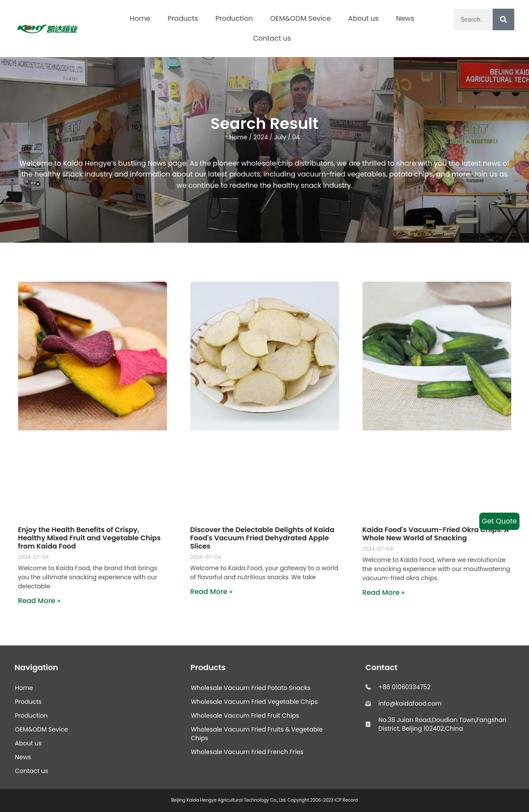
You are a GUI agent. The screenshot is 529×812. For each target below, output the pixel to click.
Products (183, 18)
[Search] (503, 19)
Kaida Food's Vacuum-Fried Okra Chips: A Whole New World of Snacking (436, 534)
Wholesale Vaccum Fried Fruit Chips (245, 716)
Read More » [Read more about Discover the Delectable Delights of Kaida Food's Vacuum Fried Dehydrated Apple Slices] (212, 592)
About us (364, 18)
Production (234, 18)
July (280, 137)
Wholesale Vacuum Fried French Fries (247, 752)
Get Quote (499, 521)
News (405, 18)
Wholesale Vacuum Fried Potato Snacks (251, 688)
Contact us (272, 38)
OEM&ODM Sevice (300, 18)
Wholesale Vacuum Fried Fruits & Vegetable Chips (257, 734)
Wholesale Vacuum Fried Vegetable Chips (254, 702)
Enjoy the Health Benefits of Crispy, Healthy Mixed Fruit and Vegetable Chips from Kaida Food (90, 538)
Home (140, 18)
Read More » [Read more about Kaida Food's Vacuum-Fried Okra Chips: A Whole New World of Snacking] (384, 592)
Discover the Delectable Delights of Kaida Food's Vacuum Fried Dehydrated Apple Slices (263, 538)
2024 (261, 137)
